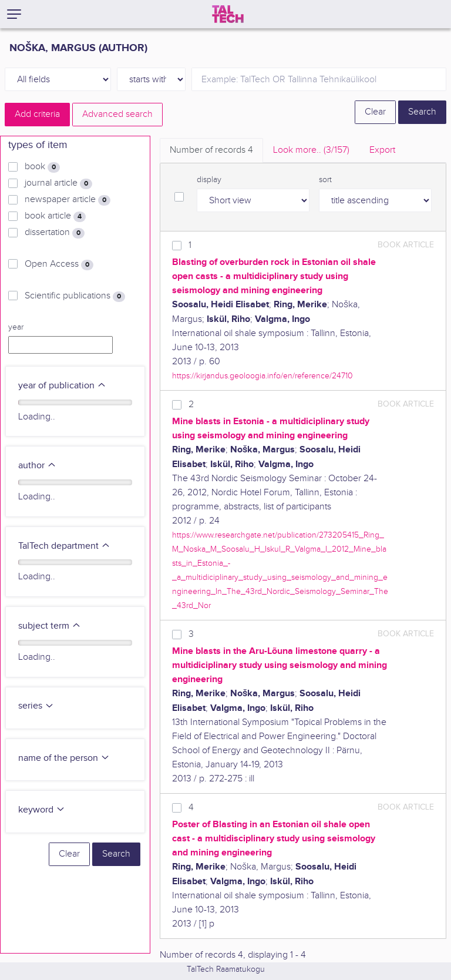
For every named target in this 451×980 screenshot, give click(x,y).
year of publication (62, 386)
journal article (58, 183)
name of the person (64, 758)
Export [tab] (382, 150)
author (37, 466)
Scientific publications (75, 296)
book (42, 167)
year (16, 327)
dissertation (55, 233)
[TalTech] (228, 14)
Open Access (59, 264)
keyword (42, 810)
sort (325, 180)
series (36, 706)
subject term (50, 626)
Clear (375, 112)
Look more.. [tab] (311, 150)
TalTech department (64, 546)
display (209, 180)
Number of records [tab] (211, 150)
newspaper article (68, 200)
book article (55, 216)
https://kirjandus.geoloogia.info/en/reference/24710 (262, 376)
